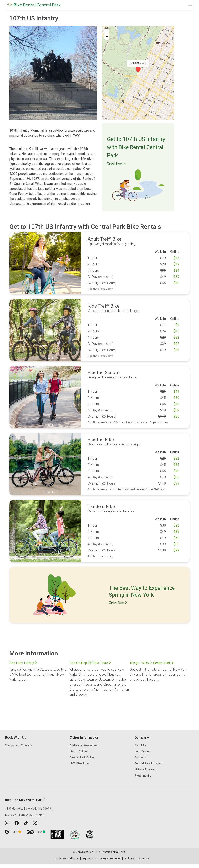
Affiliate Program (146, 773)
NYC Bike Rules (80, 767)
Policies (128, 863)
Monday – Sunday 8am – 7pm (25, 819)
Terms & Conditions (65, 863)
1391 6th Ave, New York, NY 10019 (28, 813)
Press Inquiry (143, 780)
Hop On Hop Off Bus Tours (90, 667)
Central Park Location (149, 767)
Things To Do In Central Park (152, 667)
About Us (141, 749)
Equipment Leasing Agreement (100, 863)
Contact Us (142, 761)
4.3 (13, 836)
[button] (138, 74)
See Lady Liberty (23, 667)
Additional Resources (83, 749)
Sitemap (142, 863)
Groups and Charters (19, 749)
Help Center (142, 755)
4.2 (36, 836)
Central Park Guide (82, 761)
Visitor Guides (79, 755)
